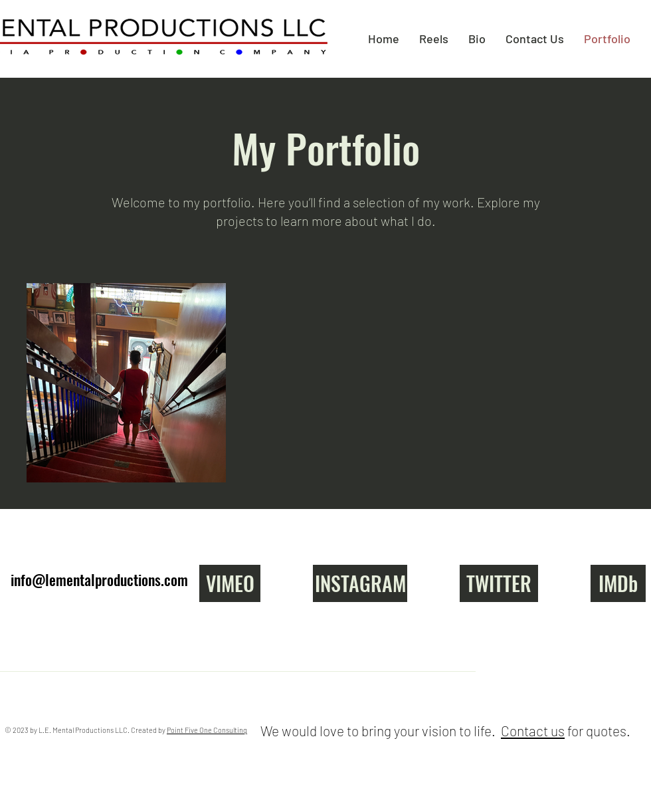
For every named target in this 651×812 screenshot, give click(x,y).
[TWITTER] (499, 583)
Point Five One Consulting (207, 730)
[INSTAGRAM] (360, 583)
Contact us (533, 731)
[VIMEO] (230, 583)
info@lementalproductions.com (99, 579)
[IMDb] (618, 583)
